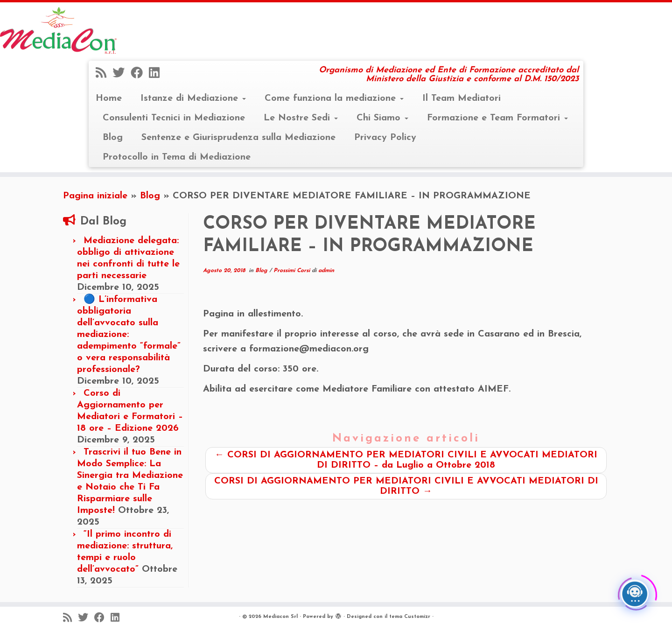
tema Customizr (410, 617)
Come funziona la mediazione (334, 98)
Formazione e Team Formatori (497, 118)
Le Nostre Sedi (301, 118)
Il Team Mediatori (462, 98)
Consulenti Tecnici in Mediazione (174, 118)
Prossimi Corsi (293, 271)
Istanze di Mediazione (193, 98)
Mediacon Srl (280, 617)
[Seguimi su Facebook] (140, 74)
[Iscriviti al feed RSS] (104, 74)
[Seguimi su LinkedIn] (157, 74)
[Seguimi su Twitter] (122, 74)
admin (326, 271)
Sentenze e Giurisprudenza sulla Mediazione (238, 138)
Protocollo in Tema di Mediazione (177, 157)
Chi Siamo (382, 118)
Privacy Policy (385, 138)
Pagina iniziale (95, 196)
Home (109, 98)
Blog (113, 138)
